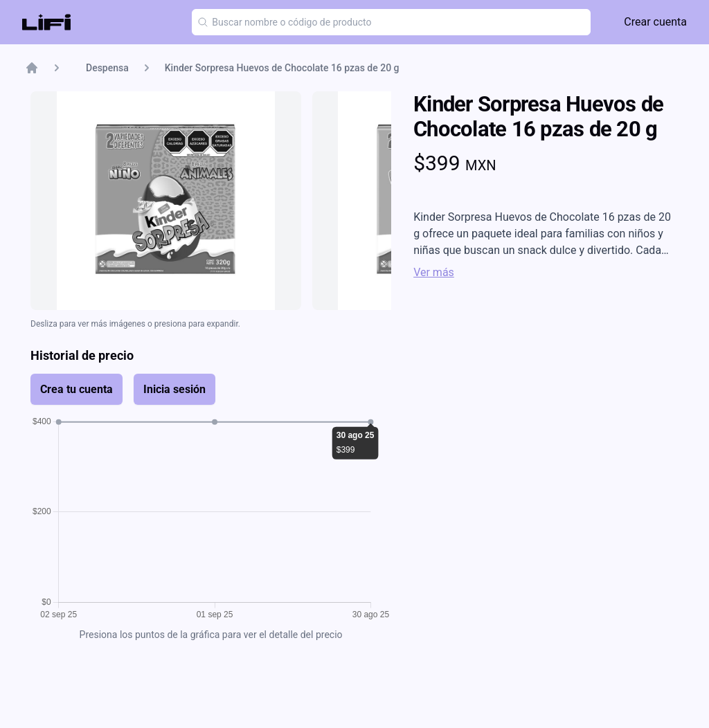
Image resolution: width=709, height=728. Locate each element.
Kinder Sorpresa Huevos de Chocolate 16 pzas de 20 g (282, 68)
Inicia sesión (174, 389)
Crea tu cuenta (77, 389)
